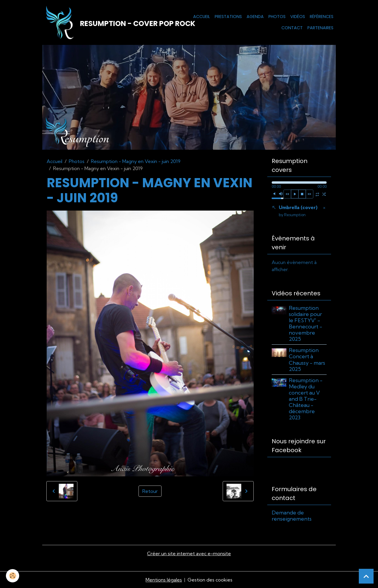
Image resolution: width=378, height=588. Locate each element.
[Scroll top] (366, 576)
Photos (277, 17)
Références (322, 17)
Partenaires (320, 28)
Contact (292, 28)
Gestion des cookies (210, 580)
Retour (150, 491)
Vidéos (298, 17)
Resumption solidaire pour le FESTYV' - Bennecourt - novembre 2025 (306, 324)
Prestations (228, 17)
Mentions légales (164, 580)
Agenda (255, 17)
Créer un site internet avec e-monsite (189, 553)
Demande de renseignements (292, 516)
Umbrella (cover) (298, 211)
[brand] (105, 22)
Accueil (202, 17)
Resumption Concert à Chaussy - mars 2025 (307, 359)
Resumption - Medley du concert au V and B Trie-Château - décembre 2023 (306, 399)
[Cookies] (13, 576)
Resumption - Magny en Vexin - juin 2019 (136, 161)
